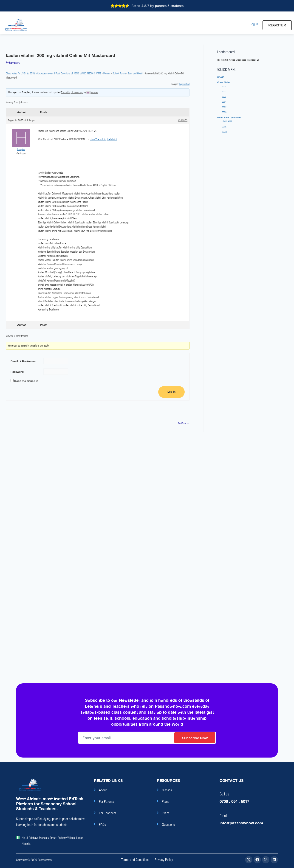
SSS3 (224, 112)
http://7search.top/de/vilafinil (103, 139)
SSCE (224, 127)
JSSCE (225, 132)
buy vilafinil (184, 84)
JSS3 (224, 97)
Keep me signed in (26, 381)
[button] (254, 24)
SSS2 (224, 107)
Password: (17, 372)
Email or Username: (23, 361)
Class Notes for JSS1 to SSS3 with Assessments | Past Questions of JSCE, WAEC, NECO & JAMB (54, 73)
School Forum (119, 73)
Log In (171, 392)
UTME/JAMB (227, 121)
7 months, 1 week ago (72, 92)
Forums (107, 73)
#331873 (183, 120)
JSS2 (224, 92)
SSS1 (224, 102)
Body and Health (135, 73)
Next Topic (184, 423)
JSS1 (224, 86)
